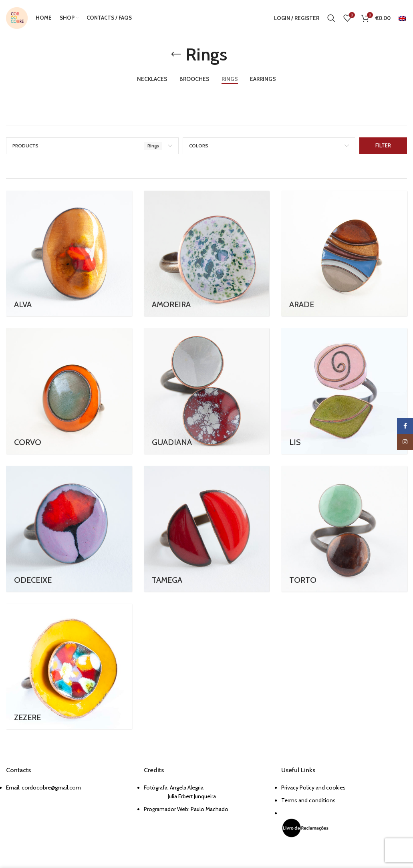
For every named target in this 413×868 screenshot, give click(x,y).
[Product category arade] (344, 254)
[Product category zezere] (69, 667)
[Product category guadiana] (207, 391)
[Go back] (176, 54)
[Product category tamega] (207, 529)
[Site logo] (17, 17)
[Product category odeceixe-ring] (69, 529)
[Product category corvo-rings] (69, 391)
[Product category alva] (69, 254)
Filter (383, 145)
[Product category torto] (344, 529)
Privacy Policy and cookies (313, 787)
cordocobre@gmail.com (51, 787)
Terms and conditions (308, 800)
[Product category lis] (344, 391)
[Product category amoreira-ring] (207, 254)
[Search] (331, 18)
